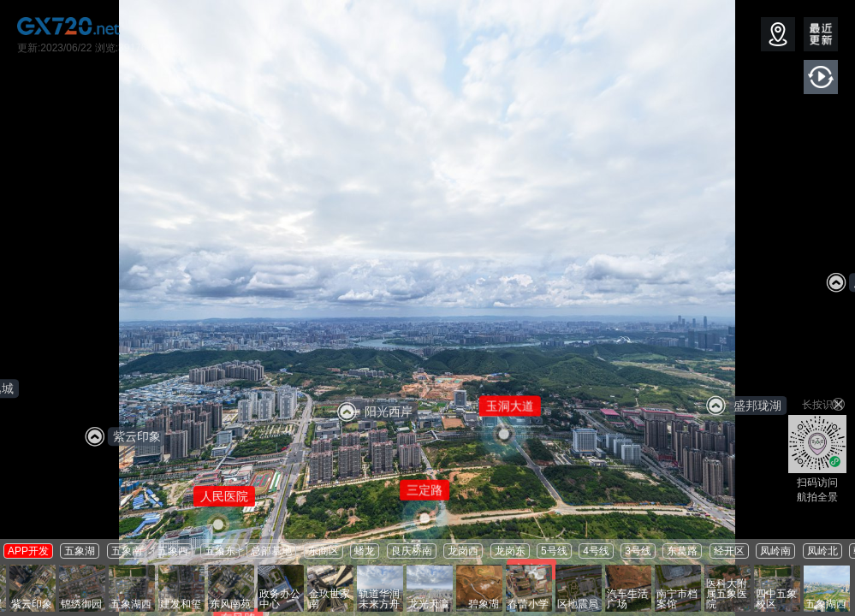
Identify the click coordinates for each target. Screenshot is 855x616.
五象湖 (80, 551)
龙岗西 (463, 551)
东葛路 (682, 551)
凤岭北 (822, 551)
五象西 (173, 551)
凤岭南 (775, 551)
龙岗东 (510, 551)
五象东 (220, 551)
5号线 (554, 551)
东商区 (324, 551)
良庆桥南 (412, 551)
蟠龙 (365, 551)
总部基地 (271, 551)
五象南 (127, 551)
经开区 (729, 551)
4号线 (596, 551)
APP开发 (28, 551)
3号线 (638, 551)
